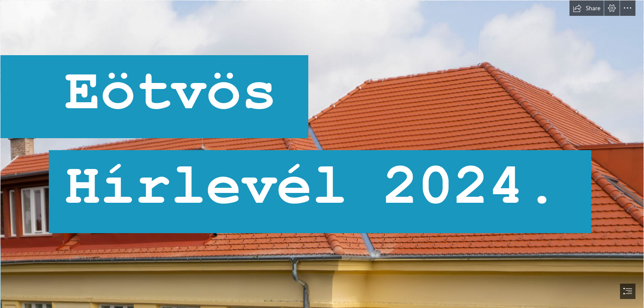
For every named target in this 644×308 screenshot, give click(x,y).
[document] (322, 154)
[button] (587, 8)
